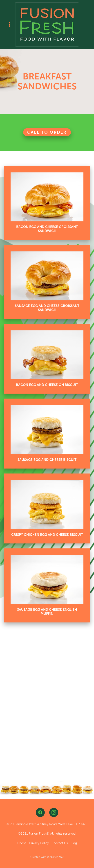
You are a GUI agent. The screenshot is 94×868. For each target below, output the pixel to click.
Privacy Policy (39, 843)
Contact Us (60, 843)
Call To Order (47, 132)
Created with (47, 857)
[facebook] (40, 812)
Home (22, 843)
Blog (74, 843)
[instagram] (54, 812)
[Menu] (9, 24)
